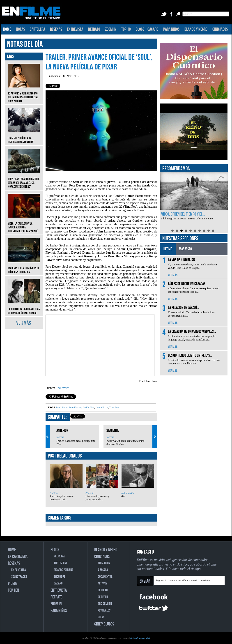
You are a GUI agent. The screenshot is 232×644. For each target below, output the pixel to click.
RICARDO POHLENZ (64, 570)
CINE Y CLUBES (104, 624)
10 (213, 231)
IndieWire (62, 388)
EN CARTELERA (18, 557)
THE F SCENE (61, 563)
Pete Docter (75, 407)
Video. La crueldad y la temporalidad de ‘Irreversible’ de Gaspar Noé (24, 224)
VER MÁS (24, 323)
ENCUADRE (60, 577)
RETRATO (94, 29)
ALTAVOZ (102, 583)
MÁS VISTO (185, 249)
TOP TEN (13, 590)
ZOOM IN (111, 29)
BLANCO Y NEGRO (196, 29)
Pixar (64, 407)
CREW (101, 617)
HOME (7, 29)
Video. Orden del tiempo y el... (183, 214)
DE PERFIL (103, 597)
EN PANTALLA (19, 570)
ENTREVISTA (75, 29)
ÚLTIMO (168, 249)
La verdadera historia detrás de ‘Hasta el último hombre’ (24, 308)
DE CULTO (128, 493)
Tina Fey (114, 407)
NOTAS (20, 29)
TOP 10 (126, 29)
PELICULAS (60, 556)
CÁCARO (153, 29)
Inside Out (88, 407)
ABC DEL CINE (105, 604)
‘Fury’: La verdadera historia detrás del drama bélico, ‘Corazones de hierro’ (24, 179)
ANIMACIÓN (104, 563)
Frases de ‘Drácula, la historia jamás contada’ (24, 137)
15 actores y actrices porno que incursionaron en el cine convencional (24, 94)
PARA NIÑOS (171, 29)
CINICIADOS (220, 29)
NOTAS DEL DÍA (25, 44)
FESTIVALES (104, 611)
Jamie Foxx (101, 407)
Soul (58, 407)
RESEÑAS (56, 29)
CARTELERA (37, 29)
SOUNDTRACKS (19, 577)
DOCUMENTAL (105, 577)
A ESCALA (103, 570)
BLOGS (140, 29)
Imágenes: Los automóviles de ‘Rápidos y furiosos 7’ (24, 267)
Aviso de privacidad (140, 638)
